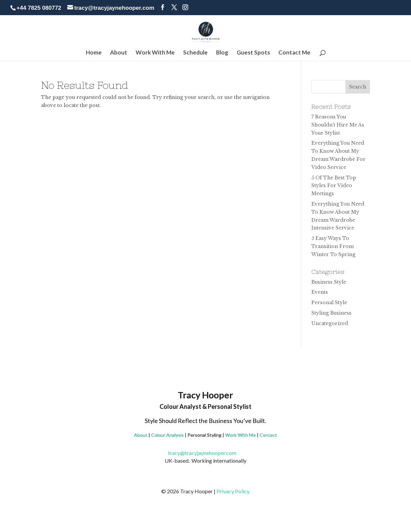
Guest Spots (253, 53)
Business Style (329, 282)
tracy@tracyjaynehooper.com (205, 453)
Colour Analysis (167, 435)
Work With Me (155, 53)
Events (320, 292)
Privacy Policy (233, 491)
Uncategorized (330, 323)
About (119, 53)
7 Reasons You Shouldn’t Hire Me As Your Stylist (338, 125)
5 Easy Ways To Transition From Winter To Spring (333, 246)
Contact (268, 435)
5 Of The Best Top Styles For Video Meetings (334, 186)
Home (94, 53)
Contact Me (294, 53)
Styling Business (331, 313)
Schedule (195, 53)
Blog (222, 53)
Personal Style (329, 303)
